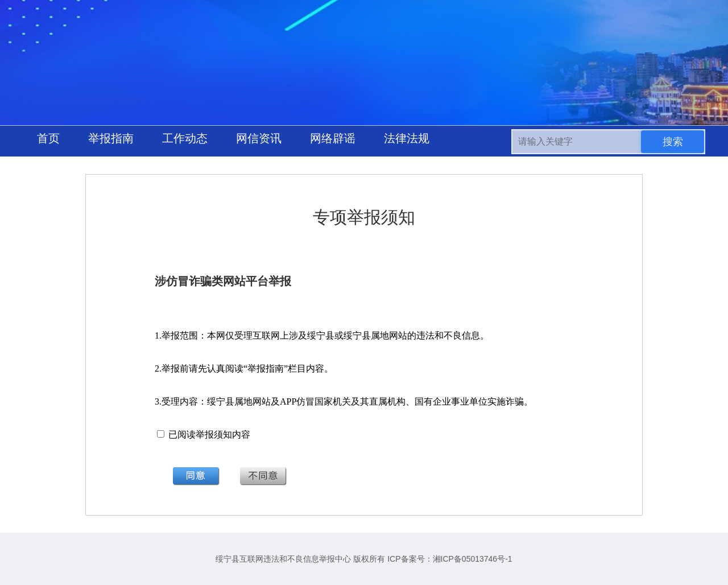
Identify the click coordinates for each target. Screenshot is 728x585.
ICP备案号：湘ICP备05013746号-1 (450, 559)
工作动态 (185, 138)
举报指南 (111, 138)
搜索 (673, 142)
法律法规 (407, 138)
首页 (48, 138)
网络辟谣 (333, 138)
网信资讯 (259, 138)
